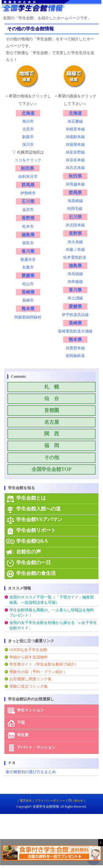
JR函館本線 (75, 137)
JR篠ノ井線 (75, 250)
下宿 (21, 723)
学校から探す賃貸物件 (29, 657)
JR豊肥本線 (75, 348)
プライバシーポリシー (50, 800)
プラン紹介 (54, 672)
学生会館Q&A (32, 541)
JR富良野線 (75, 152)
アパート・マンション (36, 748)
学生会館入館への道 (38, 509)
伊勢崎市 (28, 193)
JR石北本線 (75, 168)
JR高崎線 (75, 201)
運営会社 (26, 800)
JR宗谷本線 (75, 160)
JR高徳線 (75, 274)
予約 (36, 672)
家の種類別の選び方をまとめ (31, 772)
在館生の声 (29, 552)
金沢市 (28, 210)
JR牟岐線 (75, 282)
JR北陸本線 (75, 225)
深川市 (28, 145)
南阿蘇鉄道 (75, 356)
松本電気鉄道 (75, 257)
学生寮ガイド (21, 664)
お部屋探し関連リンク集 (30, 679)
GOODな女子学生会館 (28, 650)
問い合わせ (76, 800)
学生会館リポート (36, 530)
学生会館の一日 (34, 562)
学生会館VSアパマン (39, 519)
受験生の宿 (19, 672)
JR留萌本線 (75, 145)
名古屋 (52, 422)
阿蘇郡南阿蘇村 (28, 317)
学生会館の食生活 (36, 573)
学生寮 (23, 735)
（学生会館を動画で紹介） (55, 664)
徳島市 (28, 243)
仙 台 (52, 398)
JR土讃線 (75, 298)
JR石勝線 (75, 121)
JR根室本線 (75, 129)
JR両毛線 (75, 209)
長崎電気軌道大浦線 (75, 331)
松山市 (28, 284)
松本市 (28, 227)
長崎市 (28, 300)
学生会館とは (31, 498)
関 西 (52, 434)
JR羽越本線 (75, 184)
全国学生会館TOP (52, 469)
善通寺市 (28, 260)
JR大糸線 (75, 242)
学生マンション (30, 710)
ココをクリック (28, 160)
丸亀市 (28, 267)
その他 (52, 457)
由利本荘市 (28, 177)
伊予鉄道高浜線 (75, 315)
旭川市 (28, 121)
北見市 (28, 129)
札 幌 (52, 387)
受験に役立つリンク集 (29, 686)
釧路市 (28, 137)
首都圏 (52, 410)
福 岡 (52, 446)
